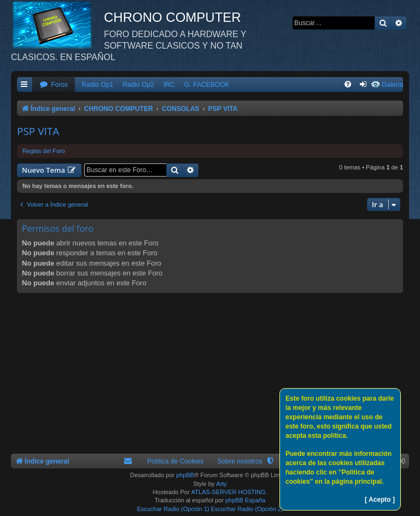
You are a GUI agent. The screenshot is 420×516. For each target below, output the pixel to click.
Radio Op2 (138, 85)
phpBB (185, 475)
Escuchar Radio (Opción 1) (173, 509)
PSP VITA (38, 131)
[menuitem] (54, 85)
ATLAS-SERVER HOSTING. (229, 492)
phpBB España (245, 500)
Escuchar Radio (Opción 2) (247, 509)
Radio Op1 (97, 85)
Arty (221, 484)
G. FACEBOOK (207, 85)
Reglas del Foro (44, 151)
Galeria (392, 85)
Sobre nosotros (240, 461)
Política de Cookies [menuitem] (176, 461)
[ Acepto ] (380, 500)
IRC (169, 85)
